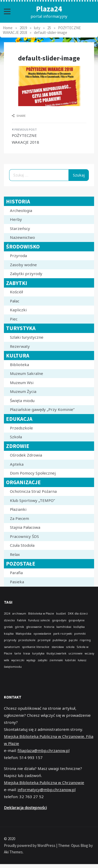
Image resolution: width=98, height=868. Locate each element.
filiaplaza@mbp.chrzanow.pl (44, 750)
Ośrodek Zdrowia (26, 455)
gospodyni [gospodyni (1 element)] (59, 620)
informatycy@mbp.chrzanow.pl (47, 790)
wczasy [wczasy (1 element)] (89, 653)
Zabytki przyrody (26, 274)
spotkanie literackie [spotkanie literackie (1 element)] (36, 647)
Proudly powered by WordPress (30, 845)
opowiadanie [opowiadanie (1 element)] (42, 634)
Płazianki (18, 509)
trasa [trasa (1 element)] (27, 653)
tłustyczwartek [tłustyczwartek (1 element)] (56, 653)
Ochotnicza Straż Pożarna (33, 491)
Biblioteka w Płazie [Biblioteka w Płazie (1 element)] (41, 614)
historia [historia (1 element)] (49, 627)
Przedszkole (21, 428)
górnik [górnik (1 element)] (19, 627)
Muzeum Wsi (22, 383)
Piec (14, 319)
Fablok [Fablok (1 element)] (22, 620)
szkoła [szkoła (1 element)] (70, 647)
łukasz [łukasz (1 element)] (82, 660)
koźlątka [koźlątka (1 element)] (79, 627)
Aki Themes (13, 852)
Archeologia (21, 210)
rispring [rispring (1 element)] (85, 640)
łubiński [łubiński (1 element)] (70, 660)
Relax (15, 554)
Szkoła (16, 437)
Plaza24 (49, 9)
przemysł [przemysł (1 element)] (44, 640)
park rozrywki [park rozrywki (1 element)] (63, 634)
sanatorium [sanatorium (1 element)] (12, 647)
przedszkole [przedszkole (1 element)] (27, 640)
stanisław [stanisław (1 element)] (58, 647)
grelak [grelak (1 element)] (8, 627)
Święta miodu (22, 400)
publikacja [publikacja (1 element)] (60, 640)
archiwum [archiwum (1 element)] (19, 614)
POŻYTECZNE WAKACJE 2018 (25, 139)
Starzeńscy (20, 228)
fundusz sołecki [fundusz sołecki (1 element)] (39, 620)
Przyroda (18, 256)
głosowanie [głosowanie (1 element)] (34, 627)
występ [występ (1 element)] (31, 660)
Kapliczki (18, 310)
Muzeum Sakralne (27, 373)
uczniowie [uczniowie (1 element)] (76, 653)
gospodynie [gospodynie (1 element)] (77, 620)
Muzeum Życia (23, 391)
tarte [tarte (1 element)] (18, 653)
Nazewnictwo (22, 237)
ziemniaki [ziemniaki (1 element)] (56, 660)
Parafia (16, 573)
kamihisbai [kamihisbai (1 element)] (64, 627)
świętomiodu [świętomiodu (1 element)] (13, 667)
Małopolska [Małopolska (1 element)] (24, 634)
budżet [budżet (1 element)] (61, 614)
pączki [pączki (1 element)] (73, 640)
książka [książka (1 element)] (9, 634)
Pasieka (17, 582)
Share (19, 116)
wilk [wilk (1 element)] (7, 660)
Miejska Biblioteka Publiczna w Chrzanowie (44, 782)
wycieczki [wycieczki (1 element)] (18, 660)
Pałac (15, 301)
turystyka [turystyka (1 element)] (38, 653)
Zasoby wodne (23, 265)
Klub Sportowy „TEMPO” (32, 500)
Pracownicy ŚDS (24, 536)
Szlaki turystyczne (27, 337)
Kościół (16, 292)
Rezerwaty (20, 346)
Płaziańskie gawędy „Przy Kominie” (42, 409)
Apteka (17, 464)
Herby (16, 219)
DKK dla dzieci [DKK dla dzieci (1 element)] (78, 614)
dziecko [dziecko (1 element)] (9, 620)
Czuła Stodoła (22, 545)
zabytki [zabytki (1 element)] (42, 660)
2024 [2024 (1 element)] (7, 614)
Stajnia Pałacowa (25, 527)
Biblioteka (19, 365)
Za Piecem (19, 518)
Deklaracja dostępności (25, 808)
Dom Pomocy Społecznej (33, 473)
